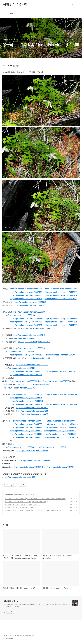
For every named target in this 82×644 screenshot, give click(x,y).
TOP (77, 636)
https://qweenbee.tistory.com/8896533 (26, 427)
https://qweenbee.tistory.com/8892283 (61, 319)
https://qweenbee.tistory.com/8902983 (60, 299)
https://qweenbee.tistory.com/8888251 (27, 401)
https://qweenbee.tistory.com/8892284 (61, 289)
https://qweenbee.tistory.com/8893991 (19, 338)
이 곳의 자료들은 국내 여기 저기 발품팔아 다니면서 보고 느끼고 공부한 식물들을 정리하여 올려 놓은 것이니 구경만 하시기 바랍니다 (37, 605)
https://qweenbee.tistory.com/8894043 (26, 355)
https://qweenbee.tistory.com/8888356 (26, 398)
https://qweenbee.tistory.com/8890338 (29, 312)
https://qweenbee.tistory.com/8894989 (26, 404)
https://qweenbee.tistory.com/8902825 (26, 431)
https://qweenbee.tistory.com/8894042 (19, 352)
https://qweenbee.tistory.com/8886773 (26, 424)
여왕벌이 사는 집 (15, 5)
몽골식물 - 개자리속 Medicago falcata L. (20, 508)
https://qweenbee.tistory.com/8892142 (27, 394)
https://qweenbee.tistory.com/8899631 (61, 322)
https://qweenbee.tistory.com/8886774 (63, 421)
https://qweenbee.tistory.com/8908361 (19, 388)
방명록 (13, 14)
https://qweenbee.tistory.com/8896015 (34, 342)
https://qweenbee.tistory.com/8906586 (26, 437)
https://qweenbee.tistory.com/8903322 (60, 431)
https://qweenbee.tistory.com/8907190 (60, 371)
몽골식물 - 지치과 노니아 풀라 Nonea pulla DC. (22, 505)
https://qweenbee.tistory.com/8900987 (34, 385)
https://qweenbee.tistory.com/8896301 (26, 299)
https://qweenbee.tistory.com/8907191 (26, 375)
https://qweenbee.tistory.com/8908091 (52, 447)
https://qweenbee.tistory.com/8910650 (54, 381)
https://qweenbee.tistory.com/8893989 (61, 292)
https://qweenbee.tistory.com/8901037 (32, 365)
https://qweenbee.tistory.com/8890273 (62, 394)
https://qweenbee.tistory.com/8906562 (63, 424)
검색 (72, 5)
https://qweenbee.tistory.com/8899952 (60, 427)
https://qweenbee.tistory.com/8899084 (30, 302)
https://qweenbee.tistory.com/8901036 (19, 368)
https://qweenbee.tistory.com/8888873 (27, 421)
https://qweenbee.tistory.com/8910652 (60, 437)
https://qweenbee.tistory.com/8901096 (60, 355)
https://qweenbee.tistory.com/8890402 (26, 289)
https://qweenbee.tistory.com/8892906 (34, 328)
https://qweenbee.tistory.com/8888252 (26, 319)
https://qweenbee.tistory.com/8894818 (19, 477)
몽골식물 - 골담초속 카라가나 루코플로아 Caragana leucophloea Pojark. (32, 511)
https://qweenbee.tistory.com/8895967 (61, 295)
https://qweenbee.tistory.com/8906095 (26, 434)
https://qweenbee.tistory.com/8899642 (19, 447)
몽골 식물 (18, 494)
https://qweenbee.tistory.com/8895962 (26, 322)
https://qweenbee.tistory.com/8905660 (21, 381)
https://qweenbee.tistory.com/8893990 (29, 348)
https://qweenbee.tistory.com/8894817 (32, 408)
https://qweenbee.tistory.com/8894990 (34, 358)
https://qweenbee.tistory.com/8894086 (26, 295)
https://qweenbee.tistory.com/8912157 (58, 467)
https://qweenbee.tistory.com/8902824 (26, 325)
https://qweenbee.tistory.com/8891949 (29, 335)
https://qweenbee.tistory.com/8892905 (30, 305)
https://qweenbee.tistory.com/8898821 (34, 460)
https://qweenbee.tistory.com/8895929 (61, 404)
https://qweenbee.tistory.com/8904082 (61, 325)
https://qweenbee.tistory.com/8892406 (26, 292)
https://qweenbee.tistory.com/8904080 (26, 371)
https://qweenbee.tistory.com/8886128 (19, 315)
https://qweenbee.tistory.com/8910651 (25, 467)
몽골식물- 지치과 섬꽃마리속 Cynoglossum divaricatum (25, 502)
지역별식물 (9, 494)
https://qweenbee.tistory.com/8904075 (32, 414)
